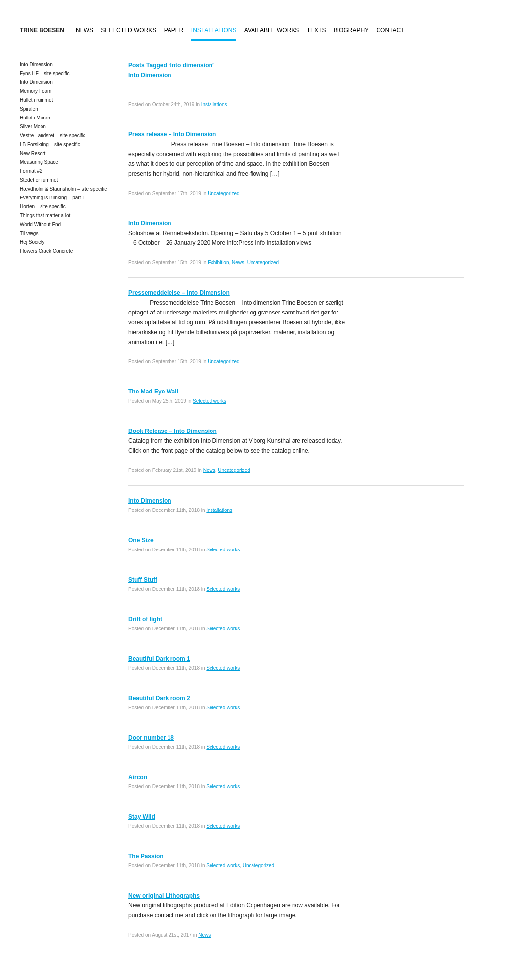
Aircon (138, 777)
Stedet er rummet (39, 180)
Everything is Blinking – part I (52, 198)
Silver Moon (33, 127)
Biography (351, 30)
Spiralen (29, 109)
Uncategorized (223, 193)
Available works (272, 30)
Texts (316, 30)
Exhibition (218, 262)
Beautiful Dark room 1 (159, 659)
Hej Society (32, 242)
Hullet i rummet (36, 100)
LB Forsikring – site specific (50, 144)
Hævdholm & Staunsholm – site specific (63, 189)
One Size (141, 540)
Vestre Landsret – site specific (53, 136)
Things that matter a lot (45, 216)
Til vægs (29, 233)
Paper (174, 30)
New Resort (33, 153)
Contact (390, 30)
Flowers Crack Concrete (46, 251)
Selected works (128, 30)
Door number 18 (151, 738)
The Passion (146, 856)
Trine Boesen (42, 30)
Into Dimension (36, 64)
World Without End (40, 224)
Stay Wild (142, 817)
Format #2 (31, 171)
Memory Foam (36, 91)
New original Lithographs (164, 896)
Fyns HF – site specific (45, 73)
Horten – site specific (43, 207)
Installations (214, 30)
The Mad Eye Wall (153, 392)
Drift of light (145, 619)
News (84, 30)
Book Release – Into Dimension (173, 431)
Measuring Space (39, 162)
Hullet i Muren (35, 118)
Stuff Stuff (143, 580)
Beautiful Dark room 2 (159, 698)
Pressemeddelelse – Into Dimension (179, 293)
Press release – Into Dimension (172, 134)
